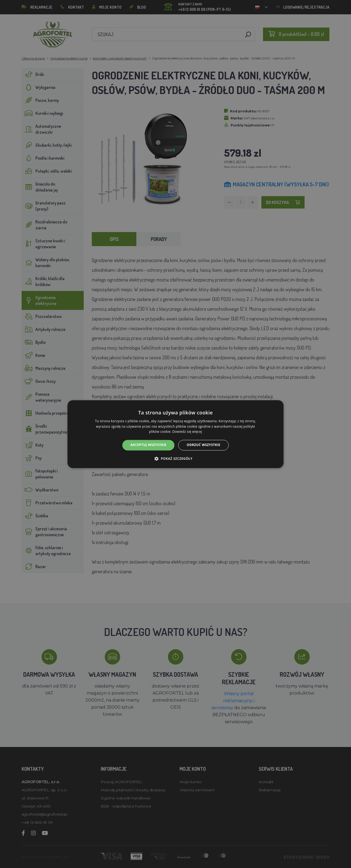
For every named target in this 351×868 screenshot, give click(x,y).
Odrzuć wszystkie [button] (203, 445)
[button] (175, 458)
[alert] (175, 434)
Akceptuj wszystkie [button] (148, 445)
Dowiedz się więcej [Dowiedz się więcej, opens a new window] (187, 432)
